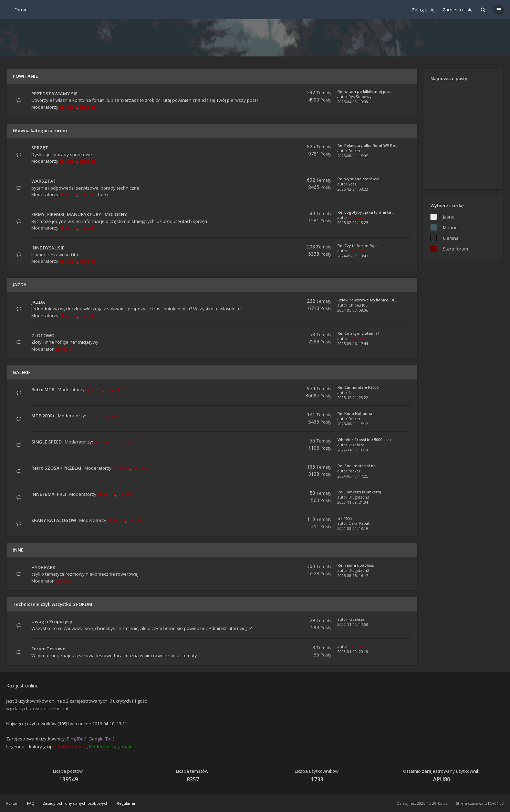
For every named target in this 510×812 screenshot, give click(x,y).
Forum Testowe (48, 649)
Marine (450, 227)
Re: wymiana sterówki (358, 179)
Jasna (449, 217)
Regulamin (127, 803)
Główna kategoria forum (40, 130)
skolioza (68, 107)
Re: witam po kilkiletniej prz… (365, 91)
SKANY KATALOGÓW (54, 520)
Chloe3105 (358, 305)
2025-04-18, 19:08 (353, 102)
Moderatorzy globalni (111, 747)
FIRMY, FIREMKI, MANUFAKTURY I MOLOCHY (79, 214)
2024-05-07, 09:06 (353, 310)
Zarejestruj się (457, 10)
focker (355, 151)
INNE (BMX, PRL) (49, 494)
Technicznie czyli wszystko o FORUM (53, 604)
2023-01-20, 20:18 (353, 651)
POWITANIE (25, 76)
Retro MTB (43, 389)
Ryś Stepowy (360, 97)
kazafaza (356, 445)
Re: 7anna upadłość (356, 565)
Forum (12, 803)
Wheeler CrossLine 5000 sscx (365, 440)
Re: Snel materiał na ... (359, 466)
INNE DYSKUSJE (48, 248)
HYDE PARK (43, 567)
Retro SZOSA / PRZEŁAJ (56, 468)
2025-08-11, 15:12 (353, 424)
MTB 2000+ (43, 416)
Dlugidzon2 (359, 497)
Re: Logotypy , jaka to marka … (366, 212)
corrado (87, 107)
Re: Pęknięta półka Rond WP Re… (368, 145)
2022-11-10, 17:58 (353, 624)
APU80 (441, 779)
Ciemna (451, 238)
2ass (352, 184)
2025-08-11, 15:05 (353, 156)
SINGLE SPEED (46, 442)
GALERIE (22, 372)
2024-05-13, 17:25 (353, 476)
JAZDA (20, 285)
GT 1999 (345, 518)
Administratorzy (70, 747)
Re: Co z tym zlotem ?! (358, 333)
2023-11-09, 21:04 (353, 502)
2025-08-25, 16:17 (353, 575)
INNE (18, 550)
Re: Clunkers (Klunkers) (359, 492)
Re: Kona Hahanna (355, 413)
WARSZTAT (44, 181)
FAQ (31, 803)
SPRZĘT (40, 148)
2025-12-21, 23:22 (353, 398)
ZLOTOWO (43, 335)
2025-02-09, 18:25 (353, 222)
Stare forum (455, 249)
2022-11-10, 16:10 (353, 450)
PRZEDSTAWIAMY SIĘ (54, 94)
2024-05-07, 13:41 (353, 256)
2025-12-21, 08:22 (353, 189)
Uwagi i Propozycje (53, 621)
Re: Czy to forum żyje (357, 245)
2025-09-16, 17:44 (353, 344)
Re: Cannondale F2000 (358, 387)
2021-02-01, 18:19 (353, 528)
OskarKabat (359, 523)
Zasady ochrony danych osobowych (76, 803)
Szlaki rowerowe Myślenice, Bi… (367, 300)
